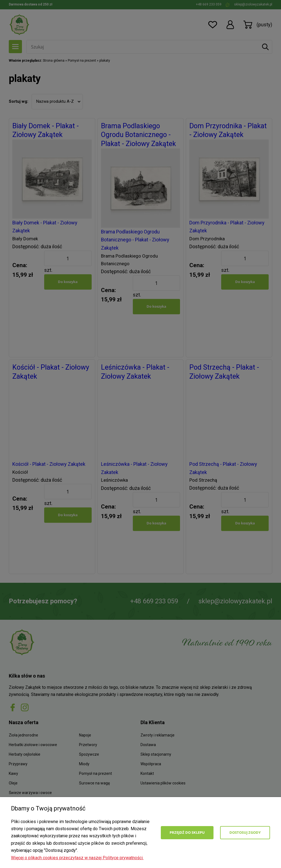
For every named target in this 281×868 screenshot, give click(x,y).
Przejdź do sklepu (187, 832)
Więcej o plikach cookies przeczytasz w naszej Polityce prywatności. (77, 858)
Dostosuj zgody (245, 832)
